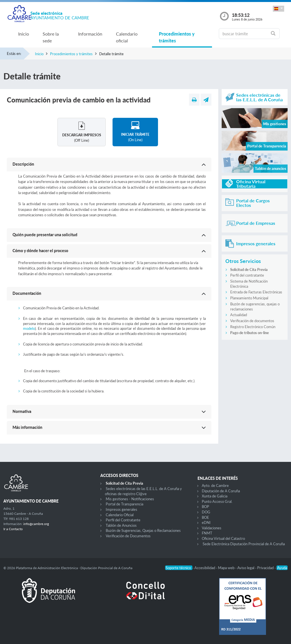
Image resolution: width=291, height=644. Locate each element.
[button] (278, 9)
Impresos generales (121, 509)
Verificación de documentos (252, 321)
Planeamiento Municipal (249, 298)
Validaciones (212, 528)
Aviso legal (246, 568)
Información (90, 34)
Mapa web (227, 568)
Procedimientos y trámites (177, 37)
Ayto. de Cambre (215, 485)
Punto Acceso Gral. (217, 501)
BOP (205, 507)
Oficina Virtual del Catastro (223, 538)
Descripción (23, 164)
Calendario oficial (127, 37)
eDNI (206, 522)
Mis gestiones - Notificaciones (130, 499)
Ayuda (282, 568)
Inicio (24, 34)
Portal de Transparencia (124, 504)
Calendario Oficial (120, 515)
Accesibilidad (205, 568)
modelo (29, 328)
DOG (206, 512)
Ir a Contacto (13, 529)
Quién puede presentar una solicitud (45, 235)
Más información (27, 427)
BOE (205, 517)
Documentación (27, 293)
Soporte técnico (179, 568)
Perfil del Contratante (123, 520)
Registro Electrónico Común (253, 327)
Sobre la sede (51, 37)
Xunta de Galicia (215, 496)
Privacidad (266, 568)
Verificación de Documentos (128, 536)
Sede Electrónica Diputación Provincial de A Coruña (244, 544)
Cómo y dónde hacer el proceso (40, 251)
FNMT (207, 533)
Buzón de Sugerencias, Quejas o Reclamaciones (143, 530)
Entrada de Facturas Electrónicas (256, 292)
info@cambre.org (36, 524)
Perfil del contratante (247, 275)
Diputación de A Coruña (221, 491)
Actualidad (239, 315)
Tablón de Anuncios (121, 525)
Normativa (22, 411)
